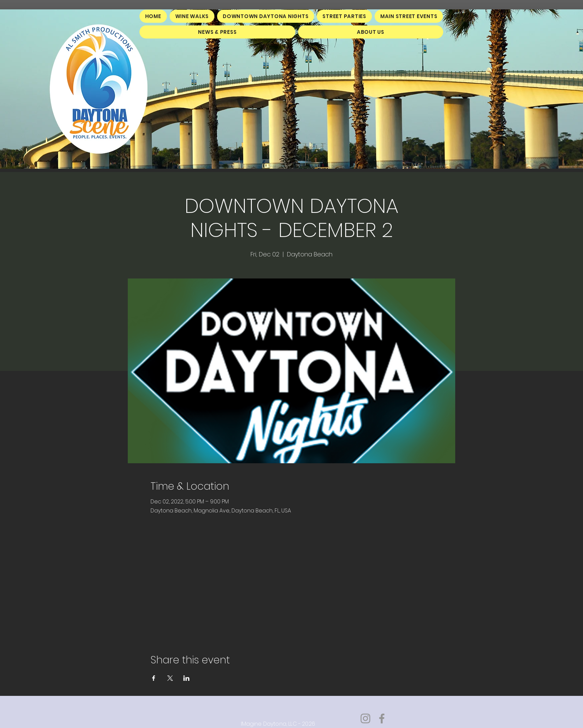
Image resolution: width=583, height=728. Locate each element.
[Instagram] (365, 718)
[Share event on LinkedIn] (186, 678)
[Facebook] (382, 718)
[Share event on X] (170, 678)
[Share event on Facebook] (154, 678)
